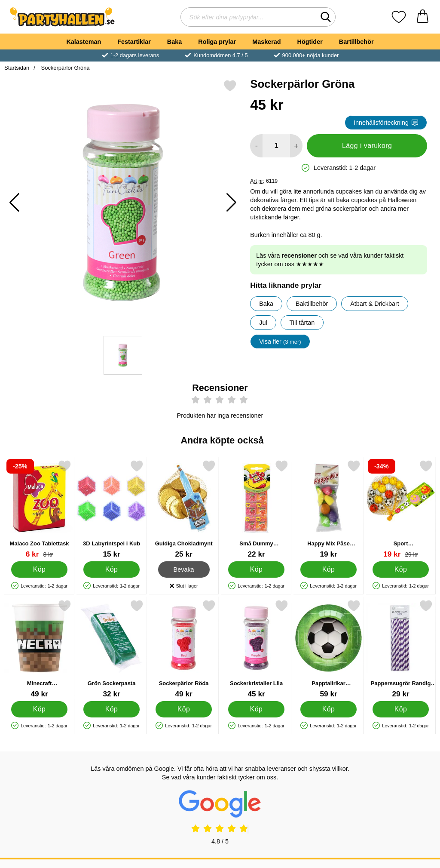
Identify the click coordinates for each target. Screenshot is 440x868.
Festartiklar (134, 42)
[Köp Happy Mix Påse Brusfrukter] (328, 569)
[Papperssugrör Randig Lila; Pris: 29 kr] (401, 649)
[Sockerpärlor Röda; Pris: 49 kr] (184, 649)
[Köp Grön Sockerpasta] (112, 709)
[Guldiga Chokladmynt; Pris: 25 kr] (184, 509)
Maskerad (266, 42)
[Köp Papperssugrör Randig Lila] (401, 709)
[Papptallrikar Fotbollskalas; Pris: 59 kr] (328, 649)
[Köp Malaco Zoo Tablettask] (39, 569)
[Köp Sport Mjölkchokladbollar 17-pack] (401, 569)
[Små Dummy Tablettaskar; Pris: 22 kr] (256, 509)
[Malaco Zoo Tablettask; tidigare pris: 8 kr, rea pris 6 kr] (39, 509)
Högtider (310, 42)
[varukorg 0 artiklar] (423, 17)
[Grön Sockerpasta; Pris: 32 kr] (112, 649)
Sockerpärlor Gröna (65, 68)
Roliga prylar (217, 42)
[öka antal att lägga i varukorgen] (296, 146)
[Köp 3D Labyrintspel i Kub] (112, 569)
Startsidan (17, 68)
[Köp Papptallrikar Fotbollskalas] (328, 709)
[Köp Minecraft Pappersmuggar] (39, 709)
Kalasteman (84, 42)
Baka (174, 42)
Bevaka (184, 569)
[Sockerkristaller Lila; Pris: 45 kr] (256, 649)
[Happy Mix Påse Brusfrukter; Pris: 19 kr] (328, 509)
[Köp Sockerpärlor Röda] (184, 709)
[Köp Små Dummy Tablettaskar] (256, 569)
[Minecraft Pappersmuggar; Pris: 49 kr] (39, 649)
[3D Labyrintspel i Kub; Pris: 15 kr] (112, 509)
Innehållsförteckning (386, 123)
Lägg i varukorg (367, 146)
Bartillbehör (356, 42)
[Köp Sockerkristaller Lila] (256, 709)
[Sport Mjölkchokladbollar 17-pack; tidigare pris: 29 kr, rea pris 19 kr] (401, 509)
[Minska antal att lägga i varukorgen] (256, 146)
